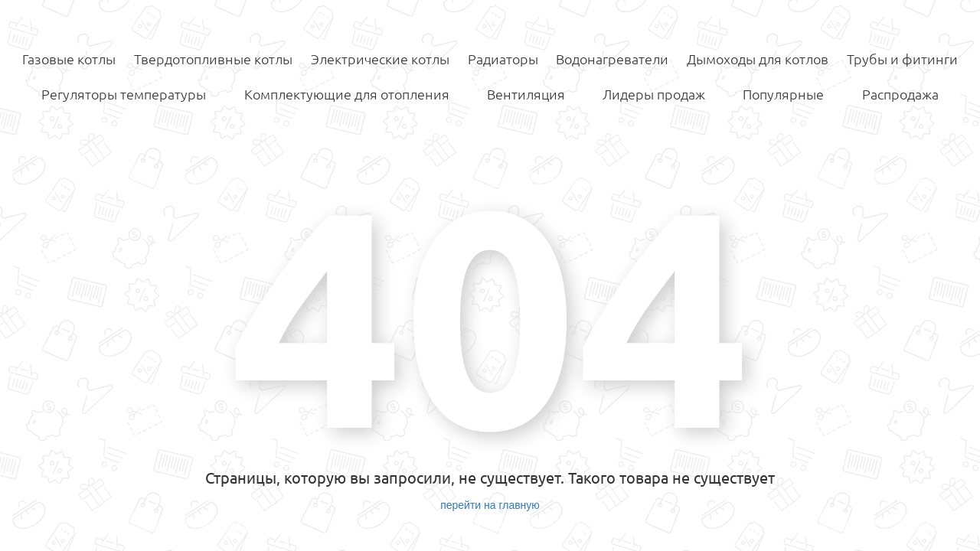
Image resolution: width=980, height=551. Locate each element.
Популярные (783, 94)
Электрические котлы (380, 59)
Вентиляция (526, 94)
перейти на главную (490, 505)
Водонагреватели (612, 59)
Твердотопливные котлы (213, 59)
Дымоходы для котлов (758, 59)
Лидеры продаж (654, 94)
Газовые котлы (69, 59)
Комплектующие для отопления (347, 94)
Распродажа (900, 94)
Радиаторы (503, 59)
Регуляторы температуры (124, 94)
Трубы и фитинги (902, 59)
